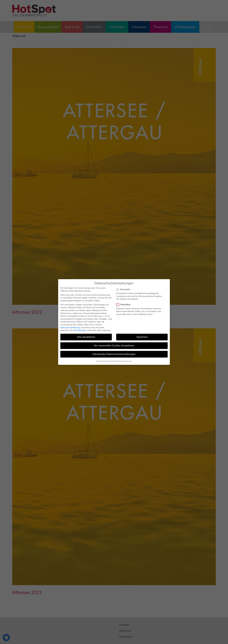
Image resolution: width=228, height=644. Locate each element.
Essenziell (124, 289)
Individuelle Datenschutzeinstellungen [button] (114, 353)
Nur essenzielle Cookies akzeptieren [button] (114, 345)
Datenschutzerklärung (70, 327)
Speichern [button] (142, 336)
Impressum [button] (128, 360)
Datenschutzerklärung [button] (115, 360)
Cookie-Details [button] (101, 360)
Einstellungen (80, 329)
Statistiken (125, 304)
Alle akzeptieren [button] (86, 336)
